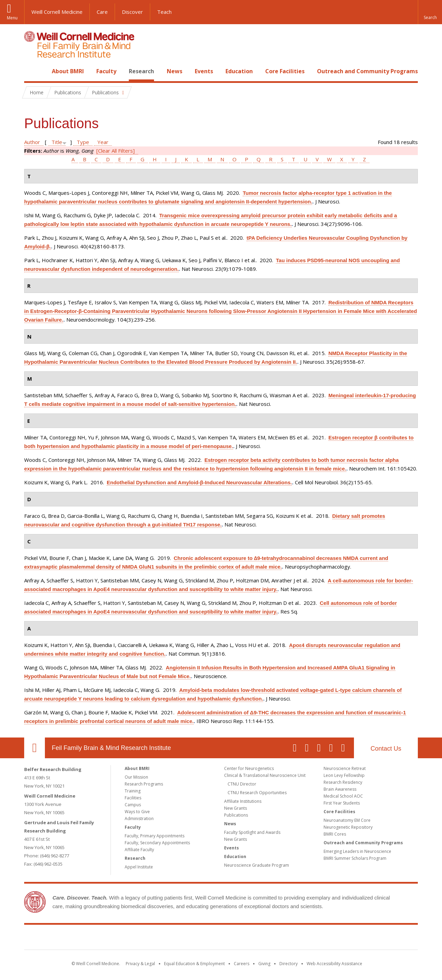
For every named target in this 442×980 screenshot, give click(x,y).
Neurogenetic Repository (348, 827)
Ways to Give (137, 812)
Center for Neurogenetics (249, 768)
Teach (164, 12)
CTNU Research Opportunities (257, 793)
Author (32, 142)
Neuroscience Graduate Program (257, 865)
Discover (132, 12)
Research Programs (144, 784)
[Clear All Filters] (116, 151)
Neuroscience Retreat (345, 768)
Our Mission (136, 777)
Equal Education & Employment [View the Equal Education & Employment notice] (194, 964)
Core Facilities (285, 71)
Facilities (133, 798)
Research (141, 71)
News (175, 71)
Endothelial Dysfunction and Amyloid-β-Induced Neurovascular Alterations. (199, 482)
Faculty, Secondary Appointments (157, 843)
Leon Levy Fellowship (344, 775)
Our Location (35, 748)
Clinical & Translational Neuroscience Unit (265, 775)
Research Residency (343, 782)
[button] (430, 12)
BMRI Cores (335, 834)
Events (204, 71)
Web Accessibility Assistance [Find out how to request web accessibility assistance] (334, 964)
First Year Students (342, 803)
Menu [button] (12, 18)
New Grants (236, 808)
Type (83, 142)
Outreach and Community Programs (367, 71)
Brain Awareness (340, 789)
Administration (139, 819)
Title (57, 142)
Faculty (106, 71)
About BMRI (68, 71)
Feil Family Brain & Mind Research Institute (111, 748)
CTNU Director (242, 784)
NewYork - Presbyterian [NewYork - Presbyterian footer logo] (279, 939)
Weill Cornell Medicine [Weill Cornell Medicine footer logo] (171, 939)
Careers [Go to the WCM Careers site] (242, 964)
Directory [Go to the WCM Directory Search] (289, 964)
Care (102, 12)
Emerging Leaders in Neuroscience (357, 851)
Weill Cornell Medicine (57, 12)
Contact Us (386, 749)
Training (133, 791)
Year (103, 142)
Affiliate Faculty (139, 850)
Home (32, 71)
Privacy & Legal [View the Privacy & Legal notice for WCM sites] (140, 964)
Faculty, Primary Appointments (155, 836)
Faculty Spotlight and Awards (252, 832)
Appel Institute (139, 867)
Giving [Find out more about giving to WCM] (264, 964)
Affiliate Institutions (243, 801)
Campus (133, 805)
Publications (236, 815)
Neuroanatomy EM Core (347, 820)
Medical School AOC (343, 796)
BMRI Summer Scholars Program (355, 858)
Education (239, 71)
